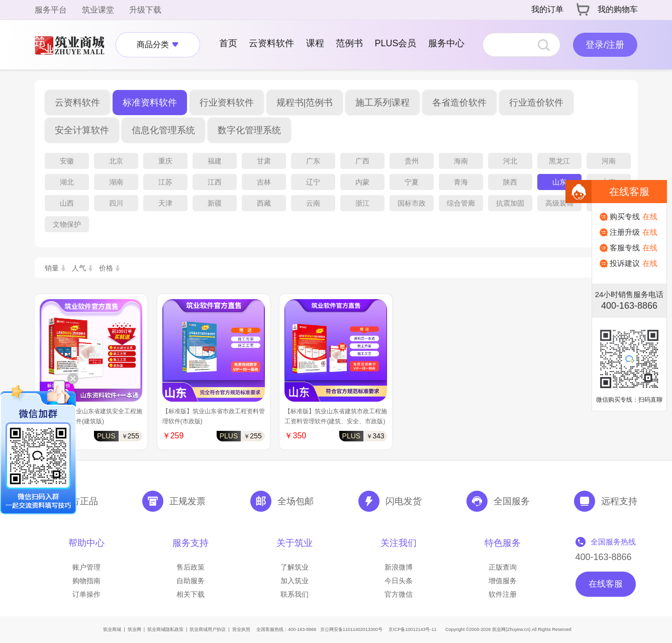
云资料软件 (271, 43)
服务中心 (446, 43)
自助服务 (190, 581)
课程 (315, 43)
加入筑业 (295, 581)
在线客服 (606, 584)
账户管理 (86, 567)
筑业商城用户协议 (208, 629)
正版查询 (503, 567)
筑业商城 (112, 629)
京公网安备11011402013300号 (351, 629)
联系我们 (295, 594)
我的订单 (547, 9)
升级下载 (145, 10)
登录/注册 (605, 45)
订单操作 (86, 594)
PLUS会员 (395, 43)
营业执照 (241, 629)
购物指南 (86, 581)
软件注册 (503, 594)
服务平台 (51, 10)
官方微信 (399, 594)
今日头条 (399, 581)
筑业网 (134, 629)
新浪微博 (399, 567)
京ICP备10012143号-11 (412, 629)
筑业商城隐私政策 (165, 629)
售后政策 (190, 567)
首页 (228, 43)
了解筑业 (295, 567)
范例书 (349, 43)
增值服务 (503, 581)
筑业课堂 (98, 10)
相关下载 (190, 594)
